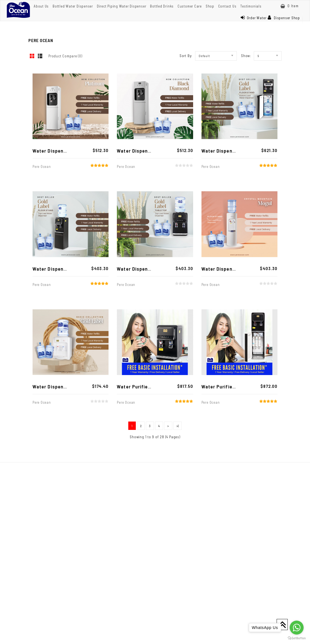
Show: (246, 56)
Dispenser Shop (284, 18)
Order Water (254, 18)
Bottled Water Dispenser (73, 6)
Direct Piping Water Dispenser (122, 6)
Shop (210, 6)
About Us (41, 6)
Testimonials (251, 6)
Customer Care (190, 6)
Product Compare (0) (65, 56)
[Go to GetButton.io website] (297, 638)
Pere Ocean (42, 166)
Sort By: (186, 56)
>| (178, 426)
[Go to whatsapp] (297, 628)
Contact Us (227, 6)
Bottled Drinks (162, 6)
